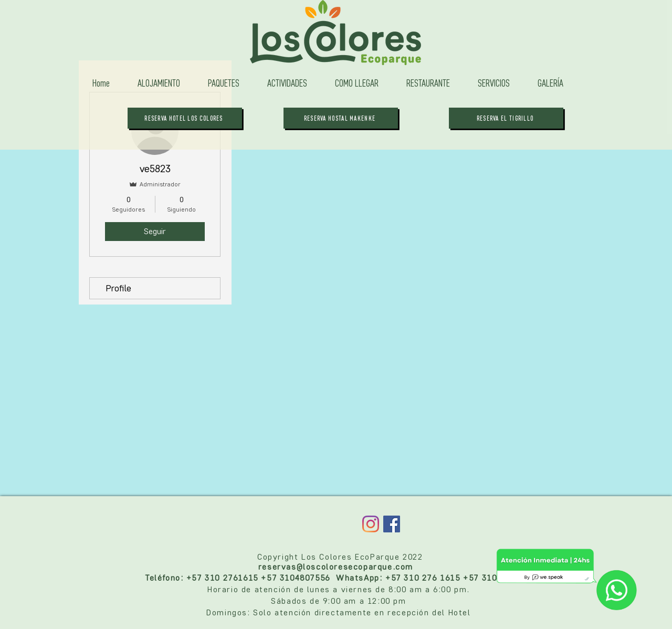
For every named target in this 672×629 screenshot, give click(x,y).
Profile (118, 288)
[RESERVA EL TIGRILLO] (506, 118)
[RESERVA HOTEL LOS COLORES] (185, 118)
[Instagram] (371, 524)
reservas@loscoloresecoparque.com (336, 567)
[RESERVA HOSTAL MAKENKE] (341, 118)
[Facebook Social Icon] (392, 524)
